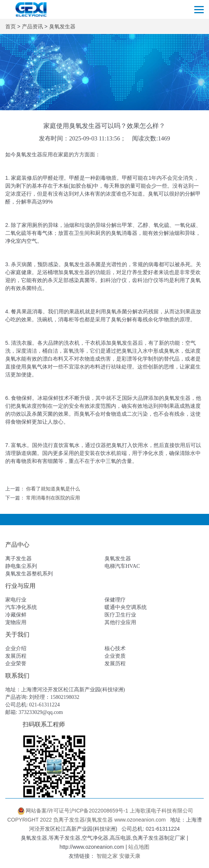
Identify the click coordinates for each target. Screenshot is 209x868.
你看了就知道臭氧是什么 (53, 489)
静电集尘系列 (21, 566)
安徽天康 (130, 856)
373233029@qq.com (41, 712)
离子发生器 (18, 559)
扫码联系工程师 (44, 724)
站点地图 (139, 847)
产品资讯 (32, 26)
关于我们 (17, 634)
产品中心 (17, 545)
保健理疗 (115, 600)
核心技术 (115, 648)
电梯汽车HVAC (122, 566)
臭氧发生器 (62, 26)
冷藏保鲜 (16, 615)
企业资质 (115, 656)
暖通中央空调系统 (126, 607)
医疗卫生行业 (120, 615)
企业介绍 (16, 648)
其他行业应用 (120, 622)
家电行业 (16, 600)
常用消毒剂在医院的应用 (53, 498)
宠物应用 (16, 622)
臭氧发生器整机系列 (29, 574)
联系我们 (17, 676)
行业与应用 (20, 586)
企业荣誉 (16, 664)
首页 (11, 26)
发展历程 (16, 656)
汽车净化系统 (21, 607)
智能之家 (107, 856)
